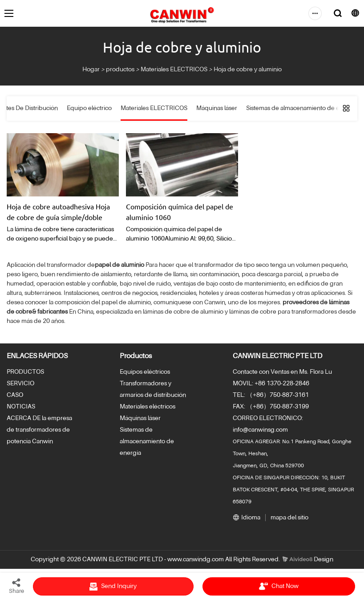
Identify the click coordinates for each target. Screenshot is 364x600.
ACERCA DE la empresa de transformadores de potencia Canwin (39, 430)
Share (16, 586)
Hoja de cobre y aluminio (248, 69)
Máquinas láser (140, 418)
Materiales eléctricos (148, 407)
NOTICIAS (21, 407)
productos (120, 69)
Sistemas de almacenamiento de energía (147, 441)
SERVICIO (20, 384)
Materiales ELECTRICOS (174, 69)
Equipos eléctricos (145, 372)
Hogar (91, 69)
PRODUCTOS (25, 372)
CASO (15, 395)
